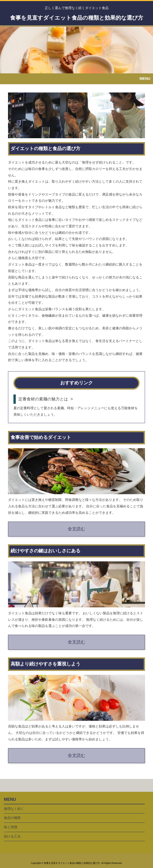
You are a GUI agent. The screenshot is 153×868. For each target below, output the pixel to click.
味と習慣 (11, 827)
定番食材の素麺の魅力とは (43, 399)
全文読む (76, 529)
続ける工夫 (12, 836)
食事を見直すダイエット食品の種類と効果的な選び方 (77, 18)
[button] (76, 79)
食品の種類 (12, 818)
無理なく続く (14, 809)
